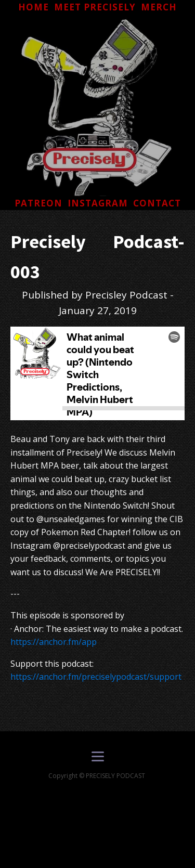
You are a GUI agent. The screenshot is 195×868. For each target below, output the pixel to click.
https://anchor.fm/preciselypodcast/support (96, 677)
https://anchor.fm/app (54, 642)
